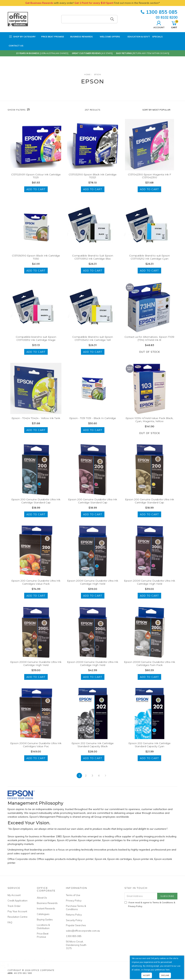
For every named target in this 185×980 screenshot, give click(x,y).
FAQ (10, 922)
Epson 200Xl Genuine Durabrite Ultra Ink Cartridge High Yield (93, 587)
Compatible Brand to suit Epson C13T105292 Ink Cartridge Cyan (149, 262)
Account (159, 24)
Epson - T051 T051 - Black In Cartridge (93, 423)
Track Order (14, 906)
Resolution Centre (18, 917)
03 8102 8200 (167, 17)
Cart (174, 24)
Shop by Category (22, 37)
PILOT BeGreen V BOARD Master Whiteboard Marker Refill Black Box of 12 (34, 964)
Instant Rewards (46, 908)
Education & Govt (136, 37)
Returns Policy (74, 915)
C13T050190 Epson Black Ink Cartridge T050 (36, 262)
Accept (147, 975)
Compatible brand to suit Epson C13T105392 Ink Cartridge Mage (36, 343)
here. (168, 970)
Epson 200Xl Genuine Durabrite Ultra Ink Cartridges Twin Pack (149, 668)
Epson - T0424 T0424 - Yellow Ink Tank (36, 423)
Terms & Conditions (163, 902)
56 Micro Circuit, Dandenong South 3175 (76, 945)
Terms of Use (73, 895)
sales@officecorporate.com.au (77, 931)
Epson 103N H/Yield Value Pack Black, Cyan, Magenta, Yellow (149, 425)
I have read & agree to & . (150, 904)
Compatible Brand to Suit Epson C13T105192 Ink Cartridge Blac (93, 262)
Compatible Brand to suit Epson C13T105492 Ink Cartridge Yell (93, 343)
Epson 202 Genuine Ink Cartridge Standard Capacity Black (93, 750)
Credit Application (18, 901)
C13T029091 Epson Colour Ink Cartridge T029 (36, 176)
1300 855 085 (159, 12)
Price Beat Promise (51, 37)
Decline (165, 975)
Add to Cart (36, 189)
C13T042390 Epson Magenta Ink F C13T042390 (149, 176)
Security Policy (74, 920)
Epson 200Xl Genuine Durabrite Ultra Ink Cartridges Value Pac (36, 750)
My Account (14, 895)
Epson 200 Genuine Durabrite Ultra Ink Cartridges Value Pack (36, 587)
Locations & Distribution (43, 927)
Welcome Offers (107, 35)
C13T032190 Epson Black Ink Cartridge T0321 (93, 176)
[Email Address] (141, 896)
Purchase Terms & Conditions (76, 908)
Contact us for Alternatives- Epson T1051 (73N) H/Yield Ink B (149, 343)
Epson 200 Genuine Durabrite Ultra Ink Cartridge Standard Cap (36, 506)
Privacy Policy (74, 901)
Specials (157, 37)
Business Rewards (79, 37)
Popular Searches (76, 925)
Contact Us (16, 46)
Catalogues (43, 914)
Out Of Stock (149, 357)
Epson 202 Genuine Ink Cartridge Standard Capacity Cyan (149, 750)
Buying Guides (45, 919)
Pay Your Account (17, 911)
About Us (42, 898)
